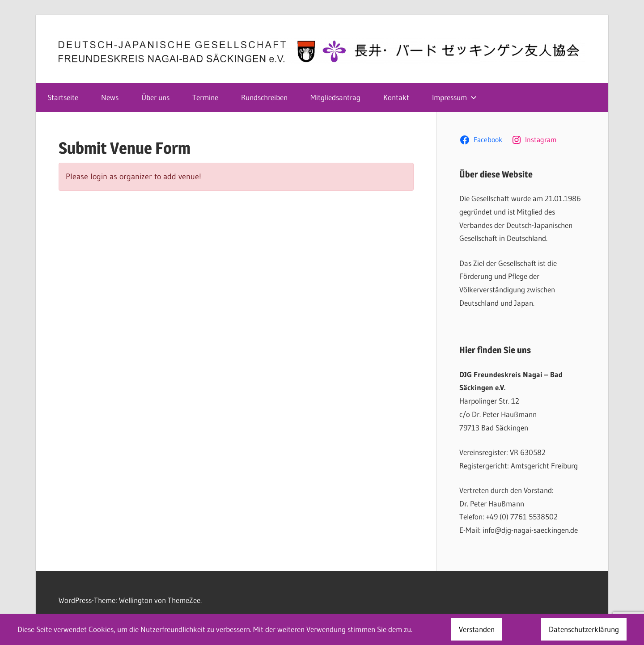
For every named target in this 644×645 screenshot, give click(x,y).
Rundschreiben (264, 97)
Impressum (454, 97)
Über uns (155, 97)
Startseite (63, 97)
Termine (205, 97)
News (110, 97)
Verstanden (477, 629)
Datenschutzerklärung (584, 629)
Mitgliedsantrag (335, 97)
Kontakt (396, 97)
